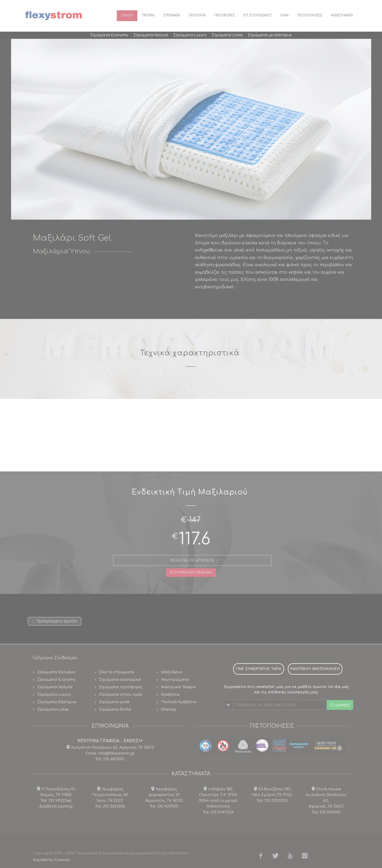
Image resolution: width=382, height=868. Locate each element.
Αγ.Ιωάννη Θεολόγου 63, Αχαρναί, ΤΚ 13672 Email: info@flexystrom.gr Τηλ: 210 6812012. (112, 753)
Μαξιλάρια (172, 672)
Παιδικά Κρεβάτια (179, 702)
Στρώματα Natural (55, 687)
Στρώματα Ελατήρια (57, 702)
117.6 (194, 539)
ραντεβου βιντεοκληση (315, 669)
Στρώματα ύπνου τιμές (121, 695)
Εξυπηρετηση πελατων (191, 573)
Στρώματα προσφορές (121, 687)
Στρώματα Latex (53, 709)
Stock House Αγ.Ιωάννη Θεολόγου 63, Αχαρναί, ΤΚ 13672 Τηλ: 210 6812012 (326, 801)
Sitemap (169, 709)
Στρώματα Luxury (54, 695)
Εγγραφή (340, 705)
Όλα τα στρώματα (117, 672)
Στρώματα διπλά (115, 709)
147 (195, 520)
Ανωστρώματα (175, 680)
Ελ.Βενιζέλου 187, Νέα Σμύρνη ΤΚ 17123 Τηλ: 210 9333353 (272, 795)
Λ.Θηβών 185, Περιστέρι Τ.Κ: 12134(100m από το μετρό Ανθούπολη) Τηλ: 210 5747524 (218, 801)
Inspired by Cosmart (52, 860)
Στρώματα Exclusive (56, 672)
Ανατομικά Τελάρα (178, 687)
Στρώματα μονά (114, 702)
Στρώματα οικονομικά (120, 680)
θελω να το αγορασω (192, 560)
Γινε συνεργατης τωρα (259, 669)
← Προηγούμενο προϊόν (55, 621)
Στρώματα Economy (56, 680)
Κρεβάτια (170, 695)
